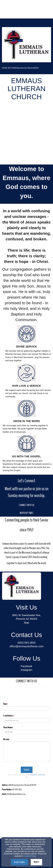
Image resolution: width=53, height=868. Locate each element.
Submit (27, 770)
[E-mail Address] (26, 720)
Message (6, 739)
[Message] (26, 752)
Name (5, 704)
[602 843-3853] (7, 68)
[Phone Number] (26, 732)
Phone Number (8, 728)
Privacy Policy (33, 775)
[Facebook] (26, 666)
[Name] (26, 708)
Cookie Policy (30, 856)
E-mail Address (8, 716)
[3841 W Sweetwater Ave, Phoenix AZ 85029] (25, 68)
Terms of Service (42, 775)
